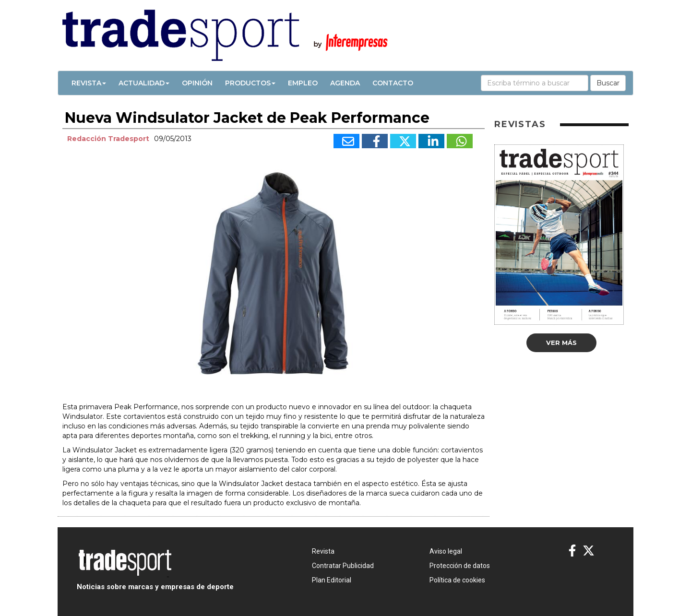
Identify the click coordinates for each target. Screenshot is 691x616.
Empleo (303, 83)
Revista (89, 83)
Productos (250, 83)
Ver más (561, 343)
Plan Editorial (332, 580)
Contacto (393, 83)
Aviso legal (446, 551)
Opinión (197, 83)
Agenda (345, 83)
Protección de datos (460, 566)
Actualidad (144, 83)
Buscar (608, 83)
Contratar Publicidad (343, 566)
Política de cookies (457, 580)
